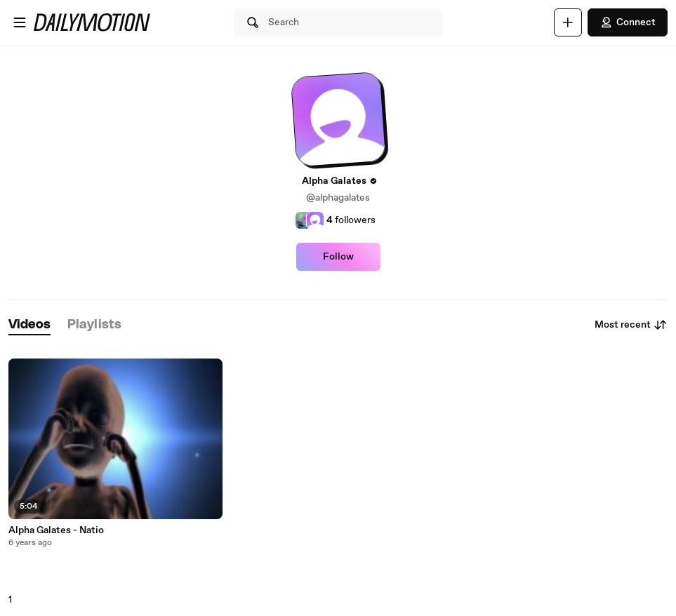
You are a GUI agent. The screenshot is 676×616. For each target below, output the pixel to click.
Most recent (631, 325)
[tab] (29, 325)
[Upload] (568, 22)
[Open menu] (20, 22)
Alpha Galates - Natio (56, 530)
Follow (338, 257)
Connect (628, 22)
